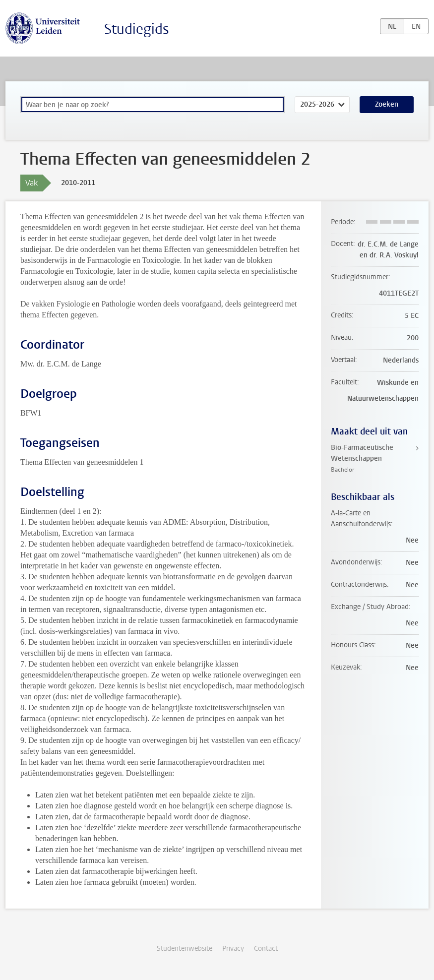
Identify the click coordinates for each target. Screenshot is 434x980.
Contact (266, 949)
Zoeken (387, 104)
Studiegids (137, 29)
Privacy (233, 949)
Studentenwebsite (185, 949)
